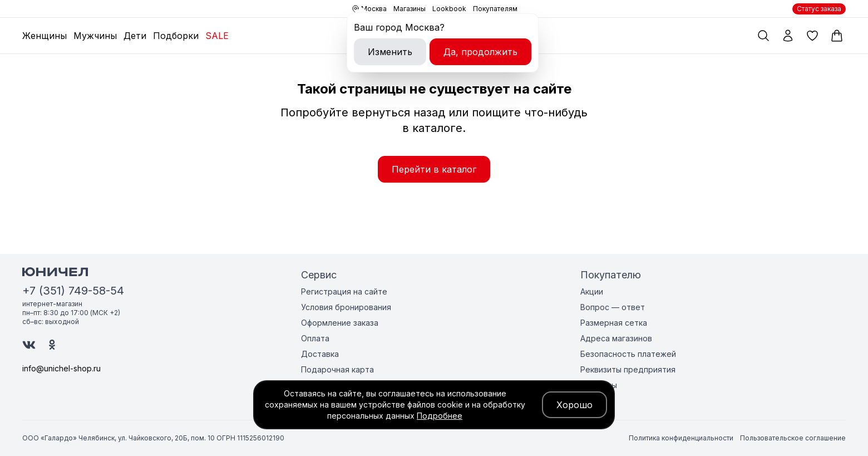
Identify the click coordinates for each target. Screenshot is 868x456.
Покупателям (495, 9)
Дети (135, 36)
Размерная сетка (614, 323)
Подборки (176, 36)
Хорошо (574, 405)
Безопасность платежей (628, 354)
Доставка (320, 354)
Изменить (390, 52)
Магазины (410, 9)
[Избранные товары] (812, 36)
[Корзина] (837, 36)
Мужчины (95, 36)
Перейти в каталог (434, 169)
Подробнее (440, 416)
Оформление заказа (340, 323)
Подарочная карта (337, 369)
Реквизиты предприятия (628, 369)
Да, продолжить (480, 52)
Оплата (315, 338)
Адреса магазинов (616, 338)
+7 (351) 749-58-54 (73, 291)
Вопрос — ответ (613, 307)
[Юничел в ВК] (29, 345)
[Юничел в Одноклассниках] (52, 345)
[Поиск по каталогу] (763, 36)
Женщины (45, 36)
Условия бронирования (346, 307)
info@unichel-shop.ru (61, 368)
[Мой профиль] (788, 36)
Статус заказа (819, 9)
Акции (592, 291)
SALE (217, 36)
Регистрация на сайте (344, 291)
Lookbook (449, 9)
